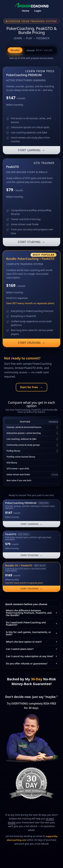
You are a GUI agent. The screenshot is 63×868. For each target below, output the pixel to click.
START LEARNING (32, 150)
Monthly (15, 50)
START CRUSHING (32, 343)
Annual (39, 50)
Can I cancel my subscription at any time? (32, 656)
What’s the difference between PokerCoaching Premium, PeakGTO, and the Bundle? (32, 613)
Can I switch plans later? (32, 649)
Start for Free (32, 387)
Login (38, 11)
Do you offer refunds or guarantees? (32, 664)
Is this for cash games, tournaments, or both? (32, 633)
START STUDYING (32, 242)
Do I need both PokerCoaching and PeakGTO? (32, 624)
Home (26, 11)
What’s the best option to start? (32, 642)
